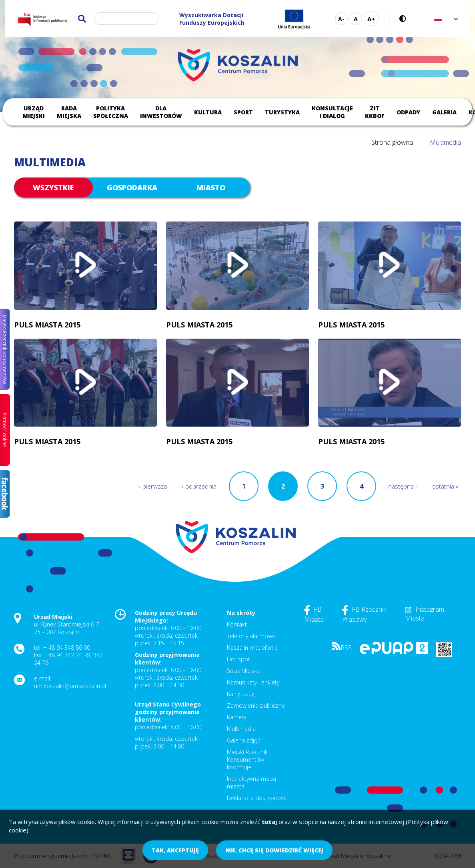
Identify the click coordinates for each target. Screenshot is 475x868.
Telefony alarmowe (251, 636)
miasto (211, 188)
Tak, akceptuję (175, 850)
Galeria (444, 112)
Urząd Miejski (34, 112)
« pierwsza (152, 486)
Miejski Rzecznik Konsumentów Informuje (247, 759)
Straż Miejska (244, 671)
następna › (403, 486)
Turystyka (282, 112)
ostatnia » (445, 486)
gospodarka (132, 188)
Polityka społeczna (111, 112)
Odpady (408, 112)
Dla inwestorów (161, 112)
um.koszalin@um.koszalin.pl (70, 686)
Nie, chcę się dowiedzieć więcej (274, 850)
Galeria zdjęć (244, 740)
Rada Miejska (69, 112)
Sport (243, 112)
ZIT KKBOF (375, 112)
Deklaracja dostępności (257, 798)
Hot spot (239, 659)
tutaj (269, 822)
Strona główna (392, 142)
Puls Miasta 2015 (47, 325)
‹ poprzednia (199, 486)
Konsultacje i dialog (332, 112)
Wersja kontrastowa (405, 19)
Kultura (208, 112)
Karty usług (241, 694)
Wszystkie (53, 188)
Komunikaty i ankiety (253, 682)
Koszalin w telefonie (252, 648)
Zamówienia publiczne (256, 705)
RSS (342, 648)
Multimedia (241, 729)
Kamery (236, 717)
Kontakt (237, 624)
